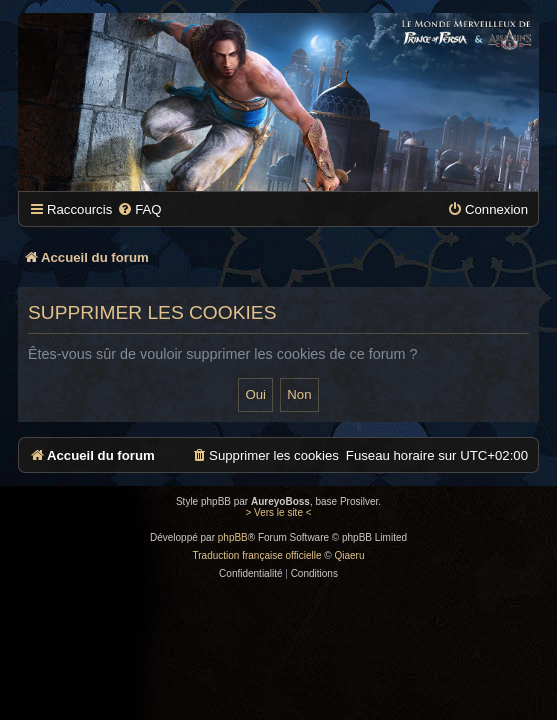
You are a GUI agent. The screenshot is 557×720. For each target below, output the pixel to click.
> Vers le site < (278, 512)
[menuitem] (139, 209)
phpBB (233, 537)
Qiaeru (349, 555)
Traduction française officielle (257, 555)
